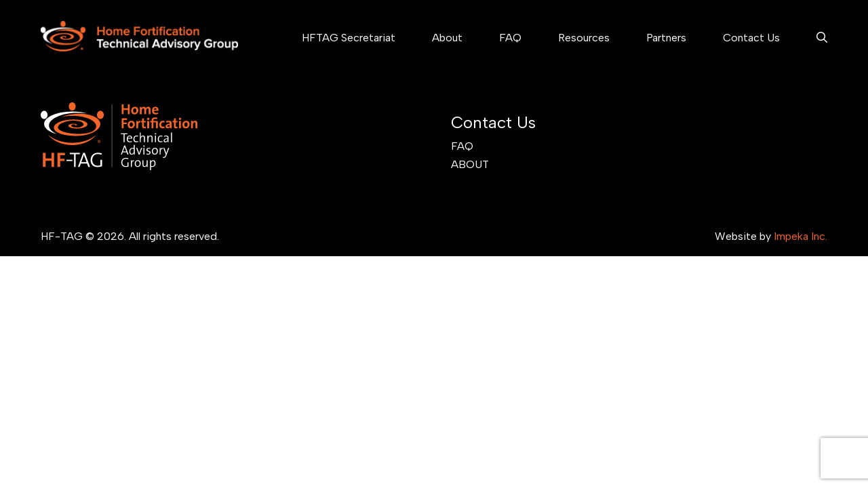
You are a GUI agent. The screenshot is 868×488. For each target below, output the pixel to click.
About (447, 38)
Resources (584, 38)
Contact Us (751, 38)
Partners (666, 38)
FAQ (510, 38)
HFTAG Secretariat (349, 38)
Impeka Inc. (801, 236)
